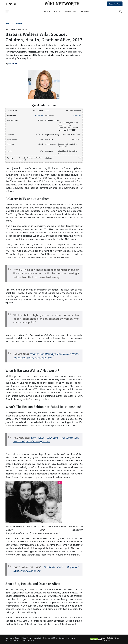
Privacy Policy (26, 638)
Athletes (57, 11)
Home (8, 24)
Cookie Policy (38, 638)
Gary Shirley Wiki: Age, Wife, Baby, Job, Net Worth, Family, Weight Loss (46, 440)
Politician (86, 11)
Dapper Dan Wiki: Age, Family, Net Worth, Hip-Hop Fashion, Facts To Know (46, 356)
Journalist (77, 115)
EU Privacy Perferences (13, 640)
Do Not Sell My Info (29, 640)
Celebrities (45, 11)
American (39, 115)
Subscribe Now (115, 4)
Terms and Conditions (12, 638)
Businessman (71, 11)
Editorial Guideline (51, 638)
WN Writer (13, 64)
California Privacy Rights (67, 638)
